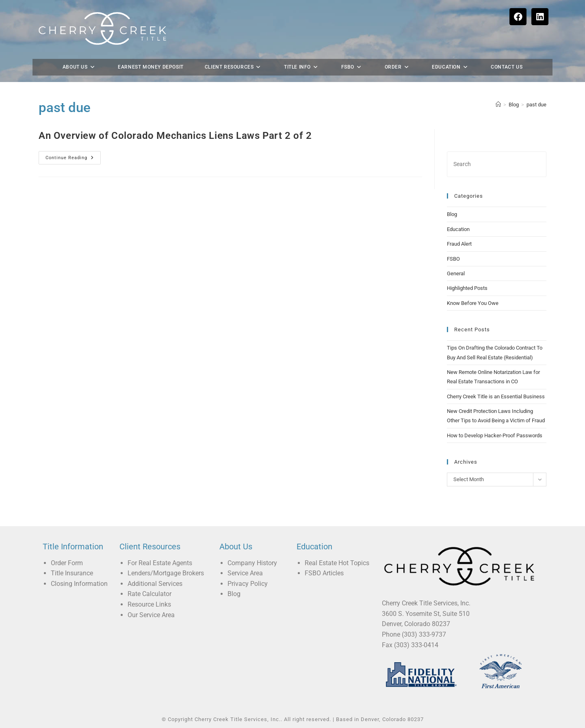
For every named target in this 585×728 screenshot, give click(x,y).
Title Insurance (72, 573)
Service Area (245, 573)
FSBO (453, 259)
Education (458, 229)
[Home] (498, 105)
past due (536, 105)
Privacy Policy (248, 584)
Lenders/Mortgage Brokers (166, 573)
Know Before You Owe (473, 303)
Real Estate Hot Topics (337, 563)
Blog (452, 214)
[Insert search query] (497, 164)
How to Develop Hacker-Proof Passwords (495, 435)
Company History (252, 563)
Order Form (67, 563)
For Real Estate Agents (160, 563)
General (456, 273)
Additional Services (155, 584)
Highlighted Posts (467, 288)
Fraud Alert (459, 244)
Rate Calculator (149, 594)
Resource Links (149, 604)
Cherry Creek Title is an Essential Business (496, 396)
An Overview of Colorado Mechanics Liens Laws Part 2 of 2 (175, 136)
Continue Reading (73, 156)
